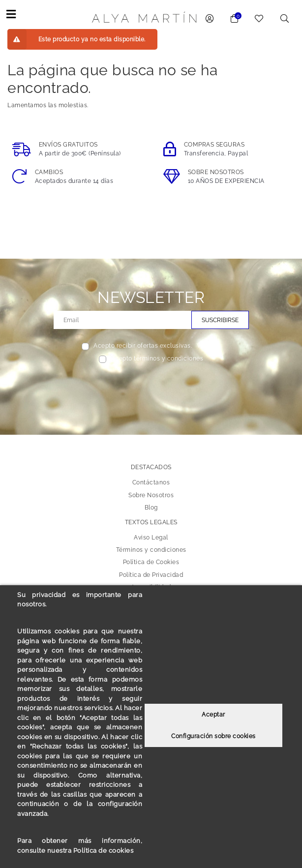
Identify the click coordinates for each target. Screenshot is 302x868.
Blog (151, 507)
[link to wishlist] (259, 20)
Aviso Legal (151, 538)
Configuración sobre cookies (213, 737)
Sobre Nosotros (151, 495)
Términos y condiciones (151, 550)
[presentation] (151, 386)
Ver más (209, 346)
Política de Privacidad (151, 574)
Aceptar (213, 715)
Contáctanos (151, 482)
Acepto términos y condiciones (157, 359)
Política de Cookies (151, 562)
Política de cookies (104, 851)
